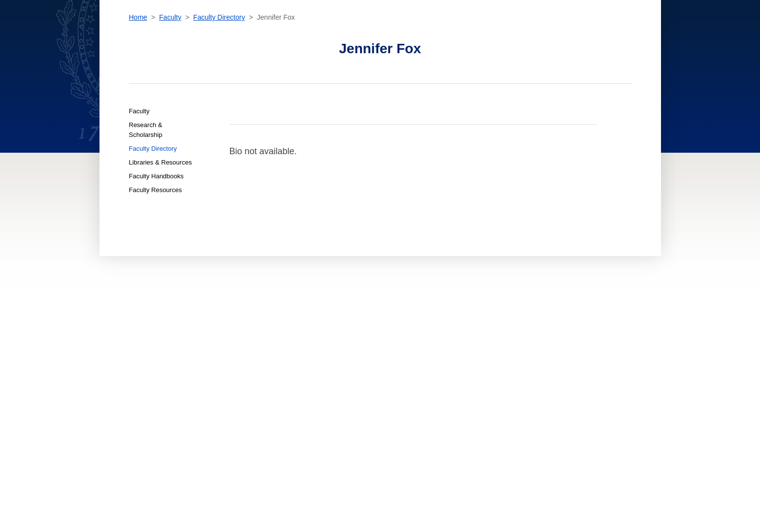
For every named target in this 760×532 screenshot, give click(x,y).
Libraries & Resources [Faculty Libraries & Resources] (161, 226)
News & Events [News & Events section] (440, 32)
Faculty (170, 81)
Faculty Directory (219, 81)
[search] (554, 30)
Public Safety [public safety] (446, 390)
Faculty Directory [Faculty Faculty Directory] (153, 213)
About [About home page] (237, 381)
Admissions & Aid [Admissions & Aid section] (336, 32)
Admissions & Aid (252, 354)
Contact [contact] (524, 32)
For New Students (339, 354)
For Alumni (330, 399)
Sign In (659, 32)
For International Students (355, 372)
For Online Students (343, 381)
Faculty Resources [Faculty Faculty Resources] (156, 254)
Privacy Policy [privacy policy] (447, 372)
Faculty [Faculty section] (390, 32)
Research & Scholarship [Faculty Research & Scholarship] (146, 194)
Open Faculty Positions (347, 415)
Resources (608, 32)
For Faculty (331, 390)
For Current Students (346, 363)
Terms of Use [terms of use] (445, 381)
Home (138, 81)
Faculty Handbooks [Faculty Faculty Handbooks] (156, 240)
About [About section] (487, 32)
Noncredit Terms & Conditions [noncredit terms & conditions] (471, 363)
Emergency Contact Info (463, 399)
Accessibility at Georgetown (469, 354)
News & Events (249, 372)
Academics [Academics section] (279, 32)
